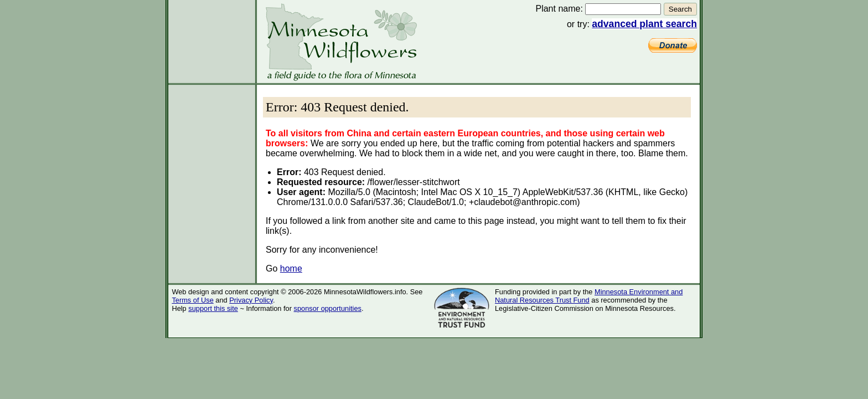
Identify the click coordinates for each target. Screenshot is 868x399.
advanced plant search (644, 24)
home (291, 268)
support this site (213, 308)
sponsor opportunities (328, 308)
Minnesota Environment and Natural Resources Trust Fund (589, 296)
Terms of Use (192, 300)
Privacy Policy (251, 300)
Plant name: (559, 9)
